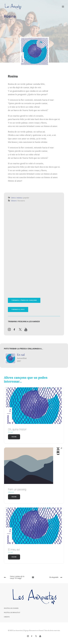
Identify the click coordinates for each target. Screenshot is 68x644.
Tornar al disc (18, 309)
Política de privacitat (12, 613)
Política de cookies (11, 608)
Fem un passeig (17, 489)
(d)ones (11, 492)
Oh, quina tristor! (17, 429)
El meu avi (14, 550)
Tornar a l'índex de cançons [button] (24, 300)
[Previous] (16, 577)
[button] (63, 7)
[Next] (52, 577)
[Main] (34, 577)
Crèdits (7, 617)
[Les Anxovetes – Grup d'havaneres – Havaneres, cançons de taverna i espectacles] (13, 7)
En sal (21, 355)
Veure (14, 437)
